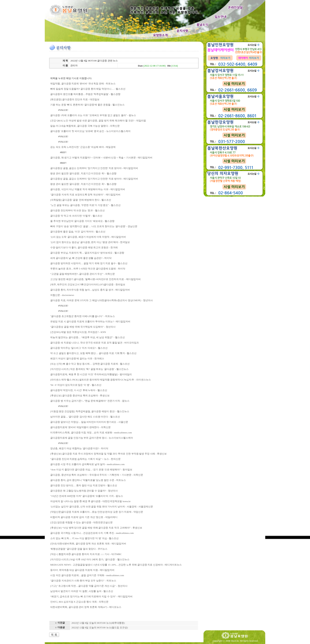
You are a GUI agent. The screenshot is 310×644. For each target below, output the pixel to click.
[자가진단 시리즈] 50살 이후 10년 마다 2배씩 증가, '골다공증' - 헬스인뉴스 (90, 559)
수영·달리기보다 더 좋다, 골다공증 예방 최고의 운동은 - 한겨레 (84, 247)
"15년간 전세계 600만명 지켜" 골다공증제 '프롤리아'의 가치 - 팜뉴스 (87, 496)
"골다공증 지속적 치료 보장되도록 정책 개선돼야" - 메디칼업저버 (85, 195)
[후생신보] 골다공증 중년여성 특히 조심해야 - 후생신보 (80, 395)
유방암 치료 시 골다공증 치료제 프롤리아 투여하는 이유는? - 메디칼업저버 (90, 321)
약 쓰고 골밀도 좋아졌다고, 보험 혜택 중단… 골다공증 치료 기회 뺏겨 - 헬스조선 (93, 353)
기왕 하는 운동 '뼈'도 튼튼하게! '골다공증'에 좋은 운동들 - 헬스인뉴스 (87, 105)
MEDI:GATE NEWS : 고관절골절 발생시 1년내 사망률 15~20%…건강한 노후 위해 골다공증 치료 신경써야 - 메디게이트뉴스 (116, 565)
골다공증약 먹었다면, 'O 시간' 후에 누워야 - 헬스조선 (79, 390)
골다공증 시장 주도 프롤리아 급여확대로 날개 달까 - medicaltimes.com (87, 464)
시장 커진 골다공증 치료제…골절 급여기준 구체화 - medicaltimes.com (87, 575)
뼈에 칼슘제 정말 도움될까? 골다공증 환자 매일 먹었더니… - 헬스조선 (88, 89)
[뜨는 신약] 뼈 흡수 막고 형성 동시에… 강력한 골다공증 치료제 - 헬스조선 (90, 364)
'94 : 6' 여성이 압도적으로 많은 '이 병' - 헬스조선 (76, 385)
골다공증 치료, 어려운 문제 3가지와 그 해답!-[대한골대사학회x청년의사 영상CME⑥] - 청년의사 (102, 300)
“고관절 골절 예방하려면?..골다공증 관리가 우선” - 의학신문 (83, 274)
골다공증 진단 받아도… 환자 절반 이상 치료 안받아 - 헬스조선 (84, 485)
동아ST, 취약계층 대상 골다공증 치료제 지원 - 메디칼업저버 (82, 570)
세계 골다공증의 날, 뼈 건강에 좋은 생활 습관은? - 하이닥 (81, 258)
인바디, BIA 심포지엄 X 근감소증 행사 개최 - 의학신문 (79, 602)
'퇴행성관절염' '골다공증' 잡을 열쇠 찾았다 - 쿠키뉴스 (79, 549)
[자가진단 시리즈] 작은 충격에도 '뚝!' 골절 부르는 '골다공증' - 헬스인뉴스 (89, 369)
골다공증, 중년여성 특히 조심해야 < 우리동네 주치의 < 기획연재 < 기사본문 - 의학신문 (97, 475)
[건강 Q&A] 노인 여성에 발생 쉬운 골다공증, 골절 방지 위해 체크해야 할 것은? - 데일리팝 (98, 121)
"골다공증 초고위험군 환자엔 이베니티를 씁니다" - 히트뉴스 (83, 316)
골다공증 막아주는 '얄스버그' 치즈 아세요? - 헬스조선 (79, 348)
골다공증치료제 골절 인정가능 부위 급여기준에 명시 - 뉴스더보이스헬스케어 (92, 438)
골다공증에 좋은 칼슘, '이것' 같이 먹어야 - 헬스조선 (78, 232)
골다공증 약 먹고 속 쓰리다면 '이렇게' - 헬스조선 (76, 216)
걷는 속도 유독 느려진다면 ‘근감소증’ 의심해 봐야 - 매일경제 (83, 147)
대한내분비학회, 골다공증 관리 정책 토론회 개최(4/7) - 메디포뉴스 (86, 607)
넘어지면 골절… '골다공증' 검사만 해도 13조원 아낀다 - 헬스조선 (85, 417)
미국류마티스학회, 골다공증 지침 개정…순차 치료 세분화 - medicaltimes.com (91, 432)
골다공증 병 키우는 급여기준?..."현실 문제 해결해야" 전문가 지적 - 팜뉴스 (90, 401)
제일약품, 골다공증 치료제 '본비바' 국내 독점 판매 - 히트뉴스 (83, 84)
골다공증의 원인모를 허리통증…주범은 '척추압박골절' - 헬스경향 (85, 94)
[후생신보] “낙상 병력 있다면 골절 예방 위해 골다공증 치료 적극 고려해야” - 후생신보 (96, 528)
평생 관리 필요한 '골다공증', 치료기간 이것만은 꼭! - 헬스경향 (83, 173)
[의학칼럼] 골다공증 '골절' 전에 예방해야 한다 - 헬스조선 (81, 200)
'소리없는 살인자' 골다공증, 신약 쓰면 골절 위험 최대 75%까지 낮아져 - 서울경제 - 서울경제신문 (102, 507)
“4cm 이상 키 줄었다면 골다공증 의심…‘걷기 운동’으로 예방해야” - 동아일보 (91, 470)
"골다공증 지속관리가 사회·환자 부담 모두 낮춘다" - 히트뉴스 (83, 581)
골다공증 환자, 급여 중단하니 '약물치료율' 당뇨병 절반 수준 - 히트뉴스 (88, 480)
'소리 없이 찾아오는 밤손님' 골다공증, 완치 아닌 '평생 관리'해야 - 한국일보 (90, 242)
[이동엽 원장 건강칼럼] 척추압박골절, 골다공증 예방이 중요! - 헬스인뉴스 (90, 411)
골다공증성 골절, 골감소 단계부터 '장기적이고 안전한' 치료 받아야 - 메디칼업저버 (94, 168)
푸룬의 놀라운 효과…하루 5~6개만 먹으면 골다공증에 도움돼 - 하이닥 (88, 269)
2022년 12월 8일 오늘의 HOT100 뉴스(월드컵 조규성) (100, 627)
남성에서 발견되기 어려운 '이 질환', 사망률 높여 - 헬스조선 (82, 591)
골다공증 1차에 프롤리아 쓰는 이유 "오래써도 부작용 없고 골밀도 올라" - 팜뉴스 (93, 115)
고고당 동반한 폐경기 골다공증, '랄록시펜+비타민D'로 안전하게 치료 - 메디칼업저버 (95, 279)
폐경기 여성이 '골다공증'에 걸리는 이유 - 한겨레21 (77, 358)
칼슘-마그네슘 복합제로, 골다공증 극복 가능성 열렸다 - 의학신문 (85, 126)
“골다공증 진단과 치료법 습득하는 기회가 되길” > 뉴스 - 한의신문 (85, 459)
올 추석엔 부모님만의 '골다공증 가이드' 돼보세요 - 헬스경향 (82, 221)
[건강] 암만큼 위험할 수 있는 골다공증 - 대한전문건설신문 (81, 522)
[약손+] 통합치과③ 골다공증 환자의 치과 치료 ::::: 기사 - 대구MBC (86, 554)
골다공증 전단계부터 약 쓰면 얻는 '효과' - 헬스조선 (77, 210)
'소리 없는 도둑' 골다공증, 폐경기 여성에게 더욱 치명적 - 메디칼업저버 (88, 237)
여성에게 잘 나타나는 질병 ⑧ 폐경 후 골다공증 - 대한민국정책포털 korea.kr (91, 501)
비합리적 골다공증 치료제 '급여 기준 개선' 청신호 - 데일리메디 (84, 517)
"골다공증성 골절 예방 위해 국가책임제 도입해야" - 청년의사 (83, 327)
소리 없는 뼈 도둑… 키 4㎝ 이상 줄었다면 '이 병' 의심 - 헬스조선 (84, 538)
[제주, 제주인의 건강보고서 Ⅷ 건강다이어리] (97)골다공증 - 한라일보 (88, 284)
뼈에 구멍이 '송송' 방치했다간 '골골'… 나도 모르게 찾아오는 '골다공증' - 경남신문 (94, 226)
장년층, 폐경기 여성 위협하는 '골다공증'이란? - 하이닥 (79, 448)
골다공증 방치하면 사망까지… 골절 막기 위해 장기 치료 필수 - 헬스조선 (89, 263)
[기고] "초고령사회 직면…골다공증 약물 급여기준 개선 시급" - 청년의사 (89, 586)
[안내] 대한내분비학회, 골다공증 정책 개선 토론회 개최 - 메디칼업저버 (88, 544)
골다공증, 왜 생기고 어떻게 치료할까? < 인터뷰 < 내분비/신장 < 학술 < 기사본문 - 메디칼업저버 (101, 158)
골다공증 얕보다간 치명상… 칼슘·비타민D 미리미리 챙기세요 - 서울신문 (89, 422)
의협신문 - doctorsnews (62, 295)
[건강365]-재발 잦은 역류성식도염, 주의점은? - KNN (78, 332)
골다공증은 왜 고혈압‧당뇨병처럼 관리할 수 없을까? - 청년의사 (84, 491)
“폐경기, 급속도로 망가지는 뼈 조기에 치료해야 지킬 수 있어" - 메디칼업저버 (91, 596)
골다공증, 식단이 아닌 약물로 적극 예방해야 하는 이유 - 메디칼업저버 (88, 189)
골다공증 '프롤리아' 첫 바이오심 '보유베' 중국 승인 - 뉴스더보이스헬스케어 (90, 131)
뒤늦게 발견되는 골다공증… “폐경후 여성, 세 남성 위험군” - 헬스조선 (88, 337)
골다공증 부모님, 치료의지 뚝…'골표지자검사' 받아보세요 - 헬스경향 (87, 253)
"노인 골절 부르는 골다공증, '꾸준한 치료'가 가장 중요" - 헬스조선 (85, 205)
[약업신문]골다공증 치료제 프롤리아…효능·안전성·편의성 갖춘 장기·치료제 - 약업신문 (97, 512)
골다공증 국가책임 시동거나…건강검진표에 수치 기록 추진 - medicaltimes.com (92, 533)
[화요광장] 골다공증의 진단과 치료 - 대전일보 (75, 99)
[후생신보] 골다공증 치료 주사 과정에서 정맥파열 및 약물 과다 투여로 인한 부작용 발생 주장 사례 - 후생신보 (108, 454)
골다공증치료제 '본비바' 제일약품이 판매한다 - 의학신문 (80, 427)
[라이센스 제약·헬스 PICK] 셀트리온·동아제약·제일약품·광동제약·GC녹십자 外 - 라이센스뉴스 (101, 380)
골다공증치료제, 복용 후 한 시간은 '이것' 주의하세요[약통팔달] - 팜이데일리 (91, 374)
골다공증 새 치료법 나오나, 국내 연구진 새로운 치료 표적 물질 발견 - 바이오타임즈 (95, 343)
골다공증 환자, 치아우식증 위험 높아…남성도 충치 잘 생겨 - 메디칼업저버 (90, 290)
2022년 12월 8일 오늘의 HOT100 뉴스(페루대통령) (98, 623)
